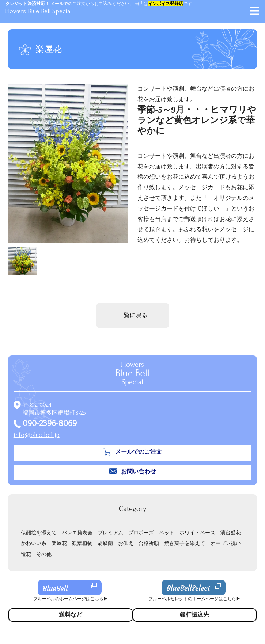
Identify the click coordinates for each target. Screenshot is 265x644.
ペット (167, 533)
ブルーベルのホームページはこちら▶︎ (71, 599)
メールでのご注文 (139, 452)
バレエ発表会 (77, 533)
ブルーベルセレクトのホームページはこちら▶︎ (194, 599)
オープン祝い (226, 543)
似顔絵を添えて (39, 533)
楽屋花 (59, 543)
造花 (26, 554)
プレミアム (110, 533)
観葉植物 (82, 543)
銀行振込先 (194, 615)
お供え (126, 543)
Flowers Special (132, 373)
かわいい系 (34, 543)
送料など (71, 615)
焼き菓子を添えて (185, 543)
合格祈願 (149, 543)
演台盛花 (231, 533)
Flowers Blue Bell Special (38, 11)
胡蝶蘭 (105, 543)
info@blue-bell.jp (37, 435)
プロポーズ (141, 533)
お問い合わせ (139, 472)
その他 (44, 554)
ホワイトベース (197, 533)
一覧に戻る (133, 315)
